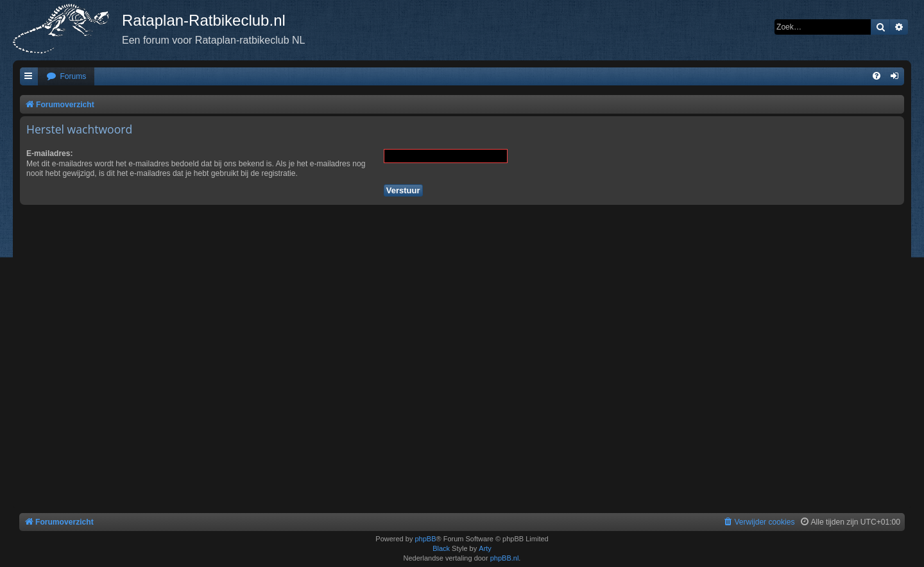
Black (441, 548)
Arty (485, 548)
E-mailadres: (50, 153)
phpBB (425, 539)
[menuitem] (66, 77)
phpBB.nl (505, 558)
